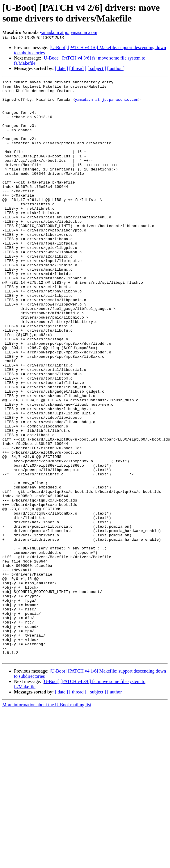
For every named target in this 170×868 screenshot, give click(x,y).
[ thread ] (78, 68)
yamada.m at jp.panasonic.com (69, 32)
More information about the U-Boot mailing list (47, 821)
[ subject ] (97, 68)
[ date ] (61, 68)
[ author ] (116, 68)
